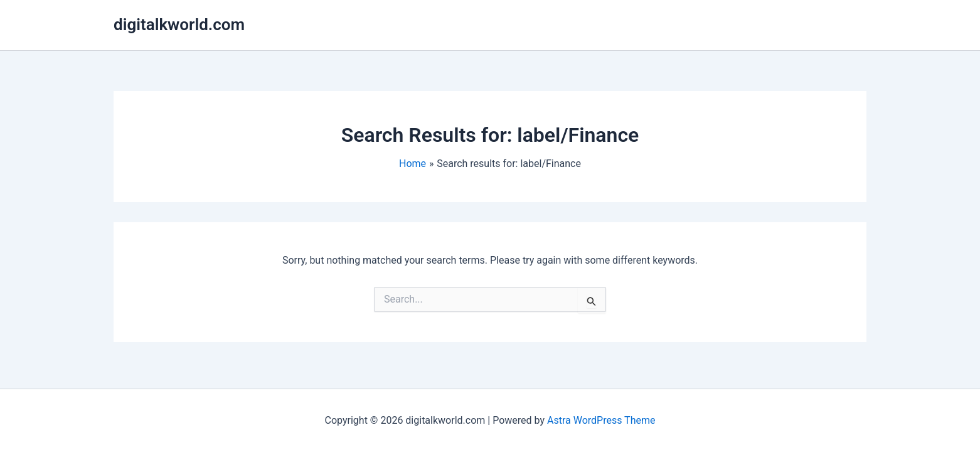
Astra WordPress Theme (601, 420)
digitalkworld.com (179, 24)
